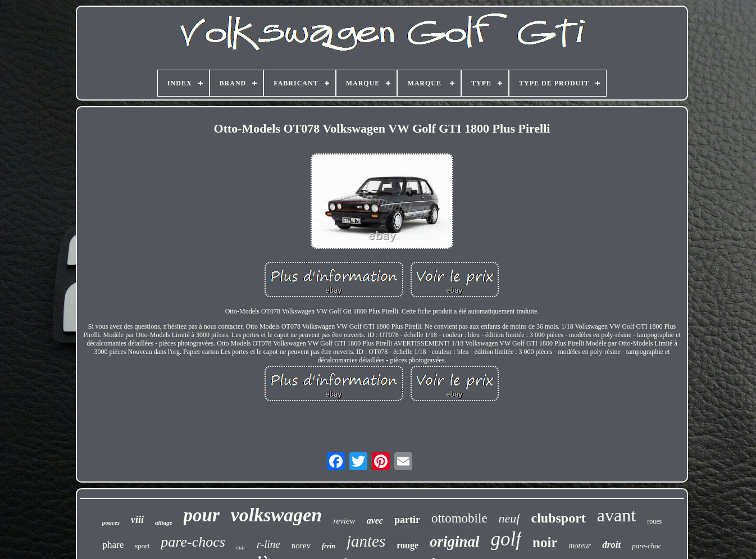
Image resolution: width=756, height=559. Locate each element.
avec (375, 521)
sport (142, 546)
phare (113, 545)
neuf (509, 518)
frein (329, 546)
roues (654, 521)
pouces (111, 522)
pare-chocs (193, 542)
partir (407, 520)
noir (545, 542)
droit (611, 545)
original (455, 542)
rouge (407, 545)
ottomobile (459, 518)
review (344, 521)
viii (137, 520)
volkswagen (276, 515)
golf (506, 539)
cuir (241, 547)
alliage (164, 522)
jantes (366, 541)
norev (301, 546)
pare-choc (646, 546)
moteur (580, 546)
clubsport (559, 518)
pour (202, 515)
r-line (268, 544)
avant (616, 515)
